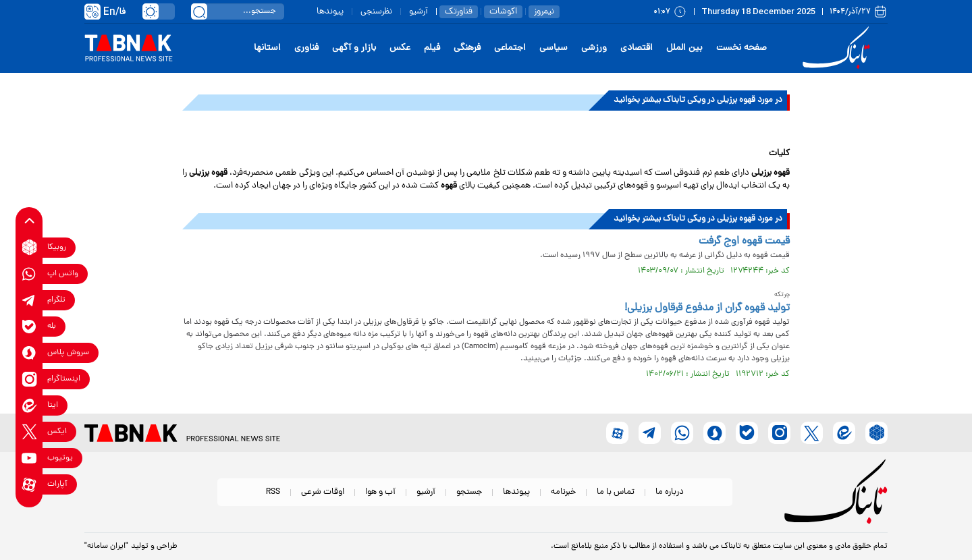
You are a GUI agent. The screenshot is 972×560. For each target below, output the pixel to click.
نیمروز (544, 12)
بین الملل (684, 48)
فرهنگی (467, 48)
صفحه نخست (741, 48)
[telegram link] (29, 300)
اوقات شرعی (323, 492)
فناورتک (459, 12)
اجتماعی (510, 48)
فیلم (432, 48)
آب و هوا (380, 492)
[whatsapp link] (29, 274)
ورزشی (594, 48)
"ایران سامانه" (106, 547)
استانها (267, 48)
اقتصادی (637, 48)
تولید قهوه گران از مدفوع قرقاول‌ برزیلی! (707, 308)
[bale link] (29, 326)
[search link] (199, 11)
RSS (273, 492)
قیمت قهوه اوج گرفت (744, 242)
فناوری (306, 48)
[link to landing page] (838, 48)
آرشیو (418, 12)
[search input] (238, 11)
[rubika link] (29, 247)
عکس (400, 48)
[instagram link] (29, 379)
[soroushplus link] (29, 353)
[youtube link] (29, 458)
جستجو (469, 492)
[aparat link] (29, 484)
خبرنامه (563, 492)
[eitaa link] (29, 405)
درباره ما (670, 492)
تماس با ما (616, 492)
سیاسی (553, 48)
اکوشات (503, 12)
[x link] (29, 431)
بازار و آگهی (354, 48)
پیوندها (330, 12)
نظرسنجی (376, 12)
